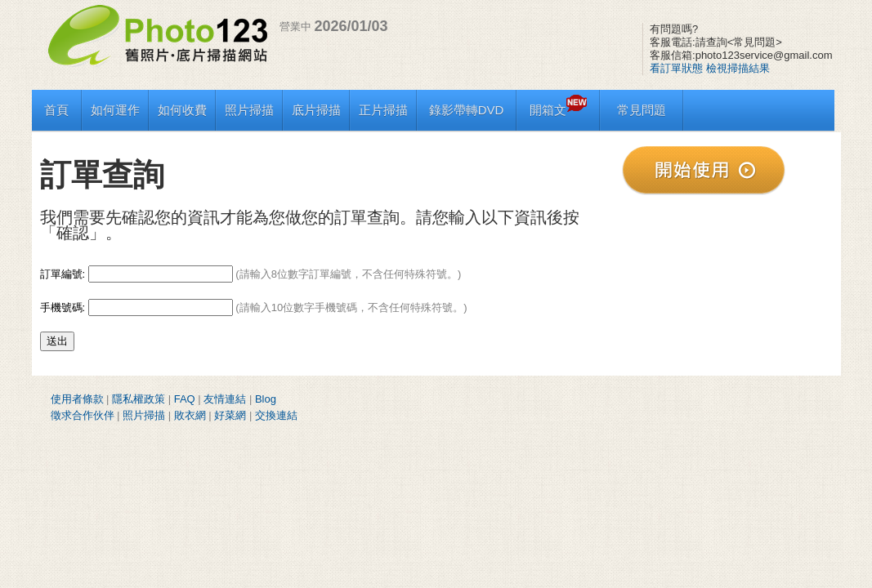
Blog (266, 399)
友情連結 (225, 399)
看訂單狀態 (676, 68)
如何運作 (115, 110)
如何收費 (182, 110)
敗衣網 (190, 415)
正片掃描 (383, 110)
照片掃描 (249, 110)
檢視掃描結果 (738, 68)
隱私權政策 (139, 399)
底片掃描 (316, 110)
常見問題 (642, 110)
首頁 (56, 110)
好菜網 (230, 415)
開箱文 (558, 110)
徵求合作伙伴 (83, 415)
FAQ (185, 399)
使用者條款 (77, 399)
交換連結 (276, 415)
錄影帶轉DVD (467, 110)
